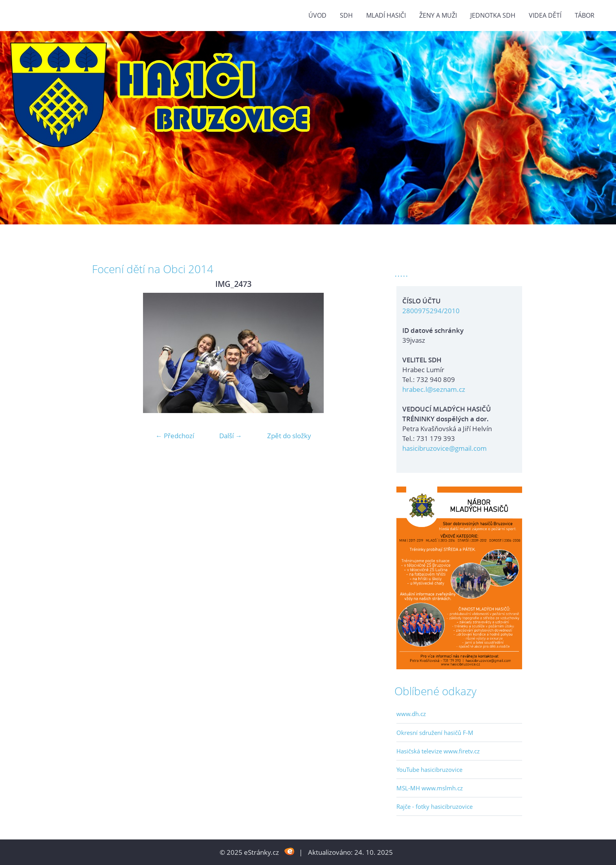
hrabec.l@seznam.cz (434, 389)
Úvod (317, 15)
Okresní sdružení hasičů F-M (435, 733)
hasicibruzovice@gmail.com (445, 448)
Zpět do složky (289, 436)
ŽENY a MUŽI (438, 15)
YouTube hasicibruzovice (429, 770)
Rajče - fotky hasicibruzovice (434, 806)
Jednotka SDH (493, 15)
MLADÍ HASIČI (386, 15)
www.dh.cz (411, 714)
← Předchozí (175, 436)
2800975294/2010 (431, 311)
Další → (231, 436)
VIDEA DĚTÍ (545, 15)
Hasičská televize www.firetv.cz (438, 751)
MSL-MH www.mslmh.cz (430, 788)
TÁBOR (585, 15)
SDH (346, 15)
